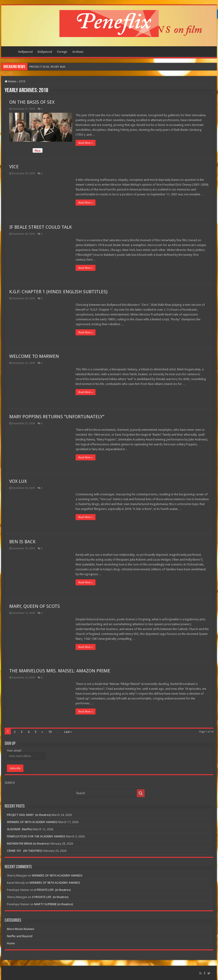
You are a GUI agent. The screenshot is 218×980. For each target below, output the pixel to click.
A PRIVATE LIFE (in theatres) (52, 890)
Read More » (86, 143)
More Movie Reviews (21, 929)
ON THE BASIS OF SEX (32, 102)
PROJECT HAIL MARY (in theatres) (29, 815)
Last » (68, 732)
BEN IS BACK (22, 542)
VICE (14, 167)
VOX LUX (18, 481)
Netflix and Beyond (20, 936)
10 (50, 732)
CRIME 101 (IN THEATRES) (25, 851)
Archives (78, 52)
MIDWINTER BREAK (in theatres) (28, 844)
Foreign (62, 52)
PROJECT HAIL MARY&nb (47, 67)
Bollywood (45, 52)
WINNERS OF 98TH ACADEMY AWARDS (32, 822)
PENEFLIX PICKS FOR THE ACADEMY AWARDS (36, 836)
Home (9, 51)
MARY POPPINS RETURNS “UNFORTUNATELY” (57, 417)
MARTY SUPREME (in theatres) (54, 904)
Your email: (14, 751)
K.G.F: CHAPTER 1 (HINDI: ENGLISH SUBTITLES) (58, 292)
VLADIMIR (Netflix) (20, 829)
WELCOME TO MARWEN (34, 356)
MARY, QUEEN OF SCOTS (35, 606)
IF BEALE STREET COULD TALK (41, 227)
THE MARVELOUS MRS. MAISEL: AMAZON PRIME (60, 671)
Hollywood (25, 52)
